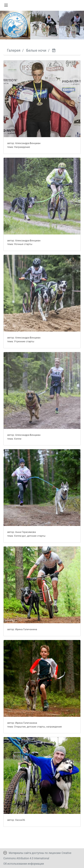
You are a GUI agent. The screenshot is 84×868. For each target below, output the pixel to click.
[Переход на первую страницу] (15, 25)
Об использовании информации (24, 864)
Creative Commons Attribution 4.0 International (37, 856)
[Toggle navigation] (6, 5)
